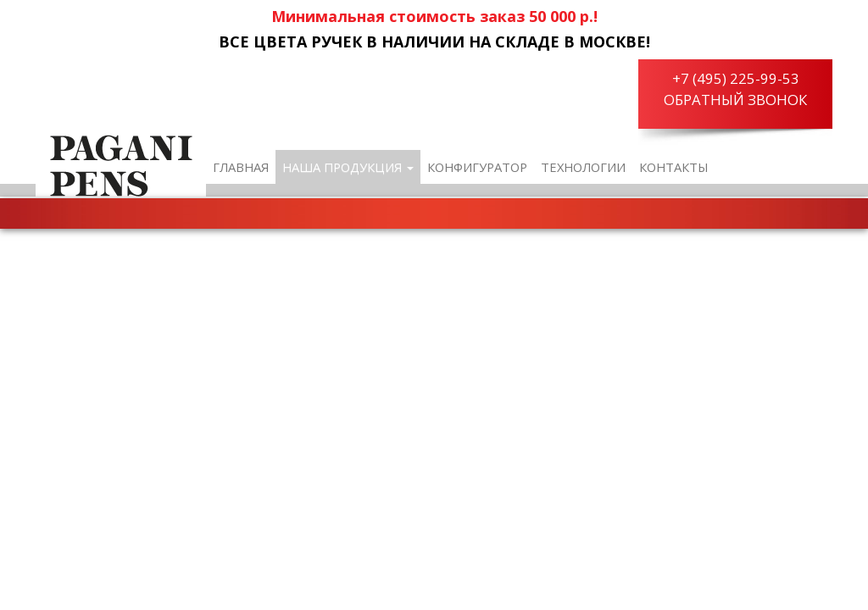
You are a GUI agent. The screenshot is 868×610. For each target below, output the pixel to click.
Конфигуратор (477, 167)
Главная (241, 167)
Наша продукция (348, 167)
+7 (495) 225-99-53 (736, 78)
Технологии (583, 167)
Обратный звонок (735, 100)
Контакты (674, 167)
